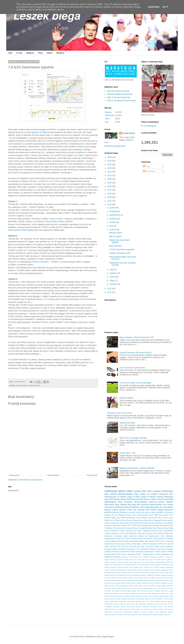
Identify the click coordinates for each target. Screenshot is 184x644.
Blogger (111, 637)
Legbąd (142, 528)
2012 (110, 289)
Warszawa (169, 497)
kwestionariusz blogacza (138, 593)
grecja (123, 591)
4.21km (139, 525)
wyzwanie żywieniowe (113, 525)
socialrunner (146, 607)
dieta (161, 515)
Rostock (122, 531)
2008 (139, 560)
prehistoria (115, 552)
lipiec (168, 593)
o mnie (137, 549)
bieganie (157, 583)
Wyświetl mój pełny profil (115, 146)
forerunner (125, 546)
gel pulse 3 (142, 546)
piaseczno (153, 549)
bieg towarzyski (121, 544)
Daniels (107, 567)
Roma (128, 575)
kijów (111, 593)
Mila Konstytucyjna (132, 541)
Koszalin (170, 538)
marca (113, 277)
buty (142, 520)
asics (135, 531)
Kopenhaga (169, 567)
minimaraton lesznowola (138, 523)
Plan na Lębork (115, 236)
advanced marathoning (112, 580)
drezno (114, 588)
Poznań (165, 518)
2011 (110, 292)
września (114, 219)
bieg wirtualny (126, 583)
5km (107, 122)
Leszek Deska (129, 133)
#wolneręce (124, 557)
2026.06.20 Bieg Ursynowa (118, 91)
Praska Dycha (114, 575)
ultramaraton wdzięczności (114, 612)
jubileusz (170, 546)
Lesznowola (152, 518)
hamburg (108, 497)
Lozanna (108, 541)
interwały (157, 591)
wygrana (151, 612)
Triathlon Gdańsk (116, 578)
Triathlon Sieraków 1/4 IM (120, 253)
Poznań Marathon (111, 531)
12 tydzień (152, 557)
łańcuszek (116, 557)
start (130, 491)
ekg (142, 588)
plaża (152, 601)
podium (158, 601)
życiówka (141, 510)
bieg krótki (140, 512)
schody (123, 607)
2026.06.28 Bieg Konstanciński (120, 94)
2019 (110, 183)
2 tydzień (126, 560)
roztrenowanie (142, 515)
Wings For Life (110, 520)
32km (163, 560)
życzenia (167, 615)
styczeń (171, 607)
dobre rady (109, 546)
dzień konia (126, 588)
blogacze (136, 520)
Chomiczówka (118, 528)
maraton (157, 491)
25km (159, 560)
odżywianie (145, 549)
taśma (128, 609)
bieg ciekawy (121, 505)
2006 (131, 560)
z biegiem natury (148, 554)
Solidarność (151, 575)
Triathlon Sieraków (40, 262)
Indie (142, 567)
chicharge (108, 588)
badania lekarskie (144, 580)
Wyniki (50, 53)
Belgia (145, 525)
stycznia (113, 284)
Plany (40, 53)
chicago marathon (167, 586)
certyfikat (152, 586)
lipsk (134, 515)
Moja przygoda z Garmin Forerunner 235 (137, 337)
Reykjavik (122, 575)
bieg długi (132, 505)
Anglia (135, 562)
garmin (166, 515)
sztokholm (159, 523)
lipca (112, 226)
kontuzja (108, 549)
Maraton (108, 112)
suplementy (122, 609)
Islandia (147, 567)
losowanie (113, 596)
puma (171, 533)
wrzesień (144, 612)
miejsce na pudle (115, 599)
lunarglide (126, 596)
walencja (160, 497)
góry (139, 591)
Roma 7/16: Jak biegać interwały (133, 438)
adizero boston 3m (162, 578)
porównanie (108, 604)
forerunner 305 (110, 591)
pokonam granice (167, 601)
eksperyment (148, 588)
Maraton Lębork (116, 233)
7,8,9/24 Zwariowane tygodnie (122, 250)
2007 (135, 560)
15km (119, 538)
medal (171, 596)
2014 (110, 201)
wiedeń (143, 494)
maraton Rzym (147, 596)
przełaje (133, 552)
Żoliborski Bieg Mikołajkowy (155, 615)
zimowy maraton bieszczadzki (131, 615)
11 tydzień (145, 557)
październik (131, 601)
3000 (134, 525)
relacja (117, 499)
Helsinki (120, 567)
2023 (110, 168)
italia (162, 591)
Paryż (155, 528)
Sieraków (143, 575)
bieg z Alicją (132, 544)
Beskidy (158, 562)
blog (117, 586)
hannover (144, 591)
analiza (130, 580)
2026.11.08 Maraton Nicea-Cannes (121, 101)
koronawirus (169, 520)
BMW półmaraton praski (131, 518)
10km (107, 119)
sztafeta (107, 515)
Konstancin (162, 538)
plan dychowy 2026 (150, 533)
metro (106, 599)
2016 (110, 194)
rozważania (169, 512)
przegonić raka (118, 604)
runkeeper (116, 607)
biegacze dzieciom (148, 583)
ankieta (135, 580)
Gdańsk (144, 518)
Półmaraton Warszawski (115, 507)
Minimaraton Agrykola (148, 573)
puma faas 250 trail (131, 604)
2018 (110, 186)
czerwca (113, 230)
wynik (157, 612)
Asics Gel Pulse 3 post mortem (132, 368)
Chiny (171, 565)
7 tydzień (119, 562)
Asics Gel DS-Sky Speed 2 (146, 562)
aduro (171, 578)
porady (166, 533)
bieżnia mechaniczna (165, 531)
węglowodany (154, 536)
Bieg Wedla (165, 525)
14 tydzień (167, 557)
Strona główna (53, 475)
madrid (132, 596)
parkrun (161, 502)
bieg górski (150, 507)
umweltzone (80, 152)
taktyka (141, 536)
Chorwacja (128, 528)
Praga (107, 575)
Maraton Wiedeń (126, 398)
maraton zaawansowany (160, 596)
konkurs (116, 593)
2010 (147, 560)
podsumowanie (125, 494)
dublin (119, 588)
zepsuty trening (116, 615)
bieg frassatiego (116, 583)
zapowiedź (163, 612)
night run (148, 599)
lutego (112, 281)
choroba (123, 533)
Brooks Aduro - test (128, 453)
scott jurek (130, 607)
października (115, 215)
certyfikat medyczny (112, 533)
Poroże (162, 541)
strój (165, 607)
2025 (110, 161)
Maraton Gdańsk (138, 570)
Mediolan (149, 528)
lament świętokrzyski (154, 593)
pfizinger (139, 601)
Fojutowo (134, 538)
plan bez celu (161, 507)
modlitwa (124, 599)
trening (170, 505)
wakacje (170, 523)
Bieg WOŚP (166, 562)
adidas (153, 578)
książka (114, 549)
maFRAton (160, 512)
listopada (114, 211)
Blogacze (30, 53)
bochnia (161, 544)
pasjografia (122, 601)
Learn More (154, 7)
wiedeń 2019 (126, 499)
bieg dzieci (166, 580)
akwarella (124, 580)
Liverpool (128, 570)
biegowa (107, 586)
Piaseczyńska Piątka (54, 221)
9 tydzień (126, 562)
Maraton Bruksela (118, 541)
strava (161, 607)
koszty (122, 593)
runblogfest (108, 607)
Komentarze (149, 171)
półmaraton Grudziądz (113, 536)
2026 (110, 157)
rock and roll (158, 604)
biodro (113, 586)
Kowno (107, 570)
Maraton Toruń (149, 570)
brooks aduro (138, 586)
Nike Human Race (162, 573)
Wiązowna (122, 515)
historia (157, 546)
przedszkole (124, 552)
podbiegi (108, 552)
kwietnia (113, 273)
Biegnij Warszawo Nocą (133, 565)
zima (162, 536)
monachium (132, 599)
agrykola (129, 531)
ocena (166, 599)
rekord (113, 494)
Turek (167, 541)
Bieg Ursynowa (115, 246)
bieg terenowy (127, 520)
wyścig (137, 491)
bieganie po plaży (167, 583)
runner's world (163, 499)
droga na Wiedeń (148, 497)
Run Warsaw (135, 575)
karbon (107, 593)
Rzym (171, 518)
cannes (146, 586)
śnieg (143, 615)
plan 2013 (146, 601)
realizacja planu (34, 385)
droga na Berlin (22, 385)
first (162, 520)
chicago (158, 586)
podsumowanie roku (158, 505)
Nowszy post (14, 475)
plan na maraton (120, 497)
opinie (107, 601)
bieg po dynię (150, 512)
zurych (151, 515)
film (168, 588)
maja (112, 269)
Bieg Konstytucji (132, 507)
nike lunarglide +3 (158, 599)
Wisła (140, 578)
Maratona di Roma (127, 423)
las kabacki (122, 549)
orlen (171, 515)
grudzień (150, 546)
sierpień (138, 607)
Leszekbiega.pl (150, 126)
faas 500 (117, 546)
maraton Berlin (110, 523)
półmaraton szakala (146, 604)
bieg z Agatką (136, 583)
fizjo (172, 588)
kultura (127, 593)
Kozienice (113, 570)
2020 (110, 179)
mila (118, 523)
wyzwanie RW (137, 499)
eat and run (135, 588)
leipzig (129, 515)
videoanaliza (128, 612)
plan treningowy (167, 549)
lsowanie (120, 596)
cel (166, 544)
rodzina (158, 552)
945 (131, 562)
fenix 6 (164, 588)
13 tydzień (160, 557)
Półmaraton (110, 115)
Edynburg (153, 502)
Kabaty (162, 567)
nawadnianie (140, 599)
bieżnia (154, 531)
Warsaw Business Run (130, 578)
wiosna (124, 554)
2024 (110, 165)
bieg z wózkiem (143, 544)
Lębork (142, 507)
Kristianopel (121, 570)
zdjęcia (124, 525)
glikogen (133, 533)
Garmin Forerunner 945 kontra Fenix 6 (136, 353)
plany (136, 494)
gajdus (118, 591)
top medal (144, 609)
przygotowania (149, 552)
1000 (156, 515)
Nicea (142, 541)
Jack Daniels (155, 567)
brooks (131, 586)
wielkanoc (137, 612)
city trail (170, 544)
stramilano (154, 607)
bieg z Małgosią (144, 531)
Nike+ (171, 573)
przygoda (139, 552)
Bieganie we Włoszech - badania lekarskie (137, 468)
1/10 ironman (133, 557)
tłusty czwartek (159, 609)
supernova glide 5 (111, 609)
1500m (112, 560)
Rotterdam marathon (128, 512)
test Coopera (136, 609)
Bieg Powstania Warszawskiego (133, 502)
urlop (165, 523)
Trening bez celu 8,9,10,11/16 (119, 413)
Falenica (136, 528)
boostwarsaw (123, 586)
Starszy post (92, 475)
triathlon (107, 518)
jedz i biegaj (169, 591)
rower (165, 604)
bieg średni (109, 499)
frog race (133, 546)
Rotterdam (115, 512)
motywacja (130, 549)
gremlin (108, 512)
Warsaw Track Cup (128, 510)
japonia (163, 546)
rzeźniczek (133, 536)
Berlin (128, 538)
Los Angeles (152, 494)
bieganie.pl (153, 544)
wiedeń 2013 (116, 554)
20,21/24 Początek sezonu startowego (135, 383)
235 (155, 560)
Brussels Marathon (155, 565)
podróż (160, 533)
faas (128, 533)
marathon (138, 596)
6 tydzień (113, 562)
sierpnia (113, 222)
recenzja (151, 523)
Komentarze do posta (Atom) (30, 480)
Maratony (60, 53)
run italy (170, 604)
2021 (110, 175)
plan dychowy (142, 505)
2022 (110, 172)
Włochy (119, 520)
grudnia (113, 208)
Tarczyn (114, 515)
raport (126, 536)
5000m (154, 510)
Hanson (140, 538)
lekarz (163, 593)
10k (139, 557)
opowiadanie (114, 601)
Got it (165, 7)
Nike (160, 518)
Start (10, 53)
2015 (110, 197)
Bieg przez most (119, 565)
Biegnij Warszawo (165, 510)
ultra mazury (169, 609)
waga (114, 518)
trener (151, 609)
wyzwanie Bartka (134, 554)
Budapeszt (165, 565)
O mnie (19, 53)
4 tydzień (169, 560)
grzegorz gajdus (131, 591)
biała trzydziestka (156, 580)
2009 (143, 560)
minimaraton (124, 523)
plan (107, 494)
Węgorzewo (146, 578)
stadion (164, 552)
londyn (139, 533)
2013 (110, 205)
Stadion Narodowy (161, 575)
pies (159, 549)
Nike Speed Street (152, 541)
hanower (151, 591)
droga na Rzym (134, 497)
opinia (171, 599)
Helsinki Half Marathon (131, 567)
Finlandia (113, 567)
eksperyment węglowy (152, 520)
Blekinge (145, 565)
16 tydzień (119, 560)
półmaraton (167, 491)
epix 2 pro (157, 588)
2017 (110, 190)
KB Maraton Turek (151, 538)
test (146, 536)
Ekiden (170, 507)
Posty (146, 166)
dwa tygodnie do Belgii (37, 132)
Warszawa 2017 (166, 494)
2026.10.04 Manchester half (118, 97)
